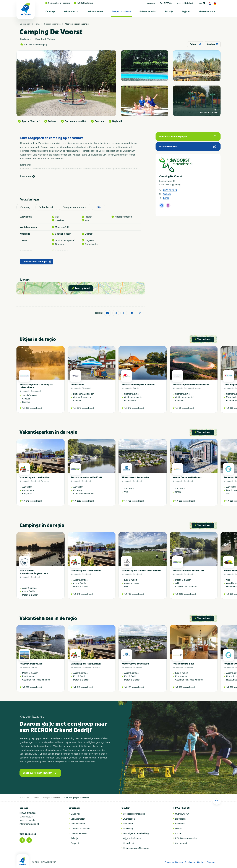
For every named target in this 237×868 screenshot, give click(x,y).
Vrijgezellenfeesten (132, 838)
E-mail (166, 198)
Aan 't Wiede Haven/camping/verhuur (34, 572)
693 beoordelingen (187, 687)
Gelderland (36, 391)
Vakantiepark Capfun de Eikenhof (141, 571)
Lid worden (180, 819)
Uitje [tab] (98, 207)
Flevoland (86, 388)
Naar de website (188, 147)
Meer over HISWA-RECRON (40, 773)
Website (167, 194)
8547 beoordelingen (85, 408)
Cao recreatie (182, 843)
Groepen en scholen (121, 11)
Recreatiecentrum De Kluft (86, 478)
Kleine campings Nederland (136, 848)
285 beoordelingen (187, 501)
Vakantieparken (96, 11)
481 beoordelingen (136, 501)
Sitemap (211, 862)
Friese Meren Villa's (31, 664)
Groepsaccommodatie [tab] (75, 207)
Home (37, 24)
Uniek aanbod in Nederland (58, 3)
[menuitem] (50, 11)
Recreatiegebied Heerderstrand (191, 385)
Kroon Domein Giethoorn (187, 478)
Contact (179, 833)
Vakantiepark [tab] (46, 207)
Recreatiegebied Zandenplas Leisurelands (36, 386)
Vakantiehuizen (71, 11)
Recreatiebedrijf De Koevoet (138, 385)
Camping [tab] (25, 207)
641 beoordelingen (34, 501)
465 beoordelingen (37, 45)
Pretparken (128, 824)
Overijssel (35, 481)
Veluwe (198, 388)
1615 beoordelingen (85, 501)
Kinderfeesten (130, 843)
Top (217, 800)
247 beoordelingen (136, 408)
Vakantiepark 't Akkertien (35, 478)
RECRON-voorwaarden (186, 838)
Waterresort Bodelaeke (135, 478)
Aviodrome (77, 385)
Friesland (137, 388)
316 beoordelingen (34, 687)
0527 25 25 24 (170, 190)
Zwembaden (129, 819)
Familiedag (128, 829)
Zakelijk (169, 11)
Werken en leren (207, 11)
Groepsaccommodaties (134, 814)
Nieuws (179, 829)
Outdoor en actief (148, 11)
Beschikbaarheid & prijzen (188, 137)
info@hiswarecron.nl (29, 824)
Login (201, 3)
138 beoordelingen (34, 408)
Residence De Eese (183, 664)
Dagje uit (186, 11)
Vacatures (151, 3)
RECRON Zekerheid (83, 3)
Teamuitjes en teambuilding (136, 833)
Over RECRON (166, 3)
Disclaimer (190, 862)
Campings (50, 11)
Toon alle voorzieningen (37, 262)
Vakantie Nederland (185, 3)
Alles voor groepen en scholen (77, 24)
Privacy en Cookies (174, 862)
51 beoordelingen (186, 408)
